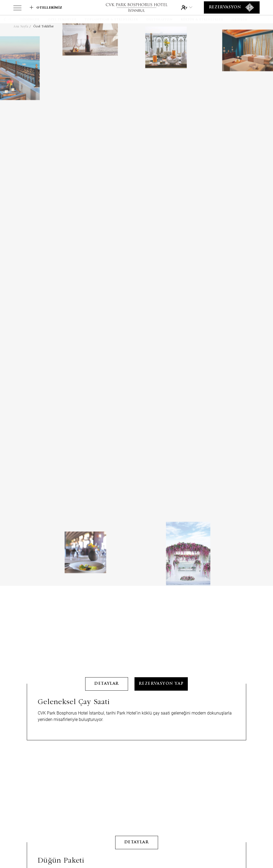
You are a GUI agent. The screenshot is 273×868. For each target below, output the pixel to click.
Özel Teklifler (44, 26)
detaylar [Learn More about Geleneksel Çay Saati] (106, 642)
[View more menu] (17, 9)
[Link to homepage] (136, 7)
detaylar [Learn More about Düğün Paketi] (136, 801)
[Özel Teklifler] (62, 20)
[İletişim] (240, 20)
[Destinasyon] (159, 20)
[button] (11, 19)
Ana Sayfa (21, 26)
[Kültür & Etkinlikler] (202, 20)
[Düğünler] (30, 20)
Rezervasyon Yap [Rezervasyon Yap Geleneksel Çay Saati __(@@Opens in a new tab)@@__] (161, 642)
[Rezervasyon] (232, 8)
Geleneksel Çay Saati (74, 660)
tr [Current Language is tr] (188, 7)
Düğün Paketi (61, 818)
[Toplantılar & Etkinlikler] (111, 20)
